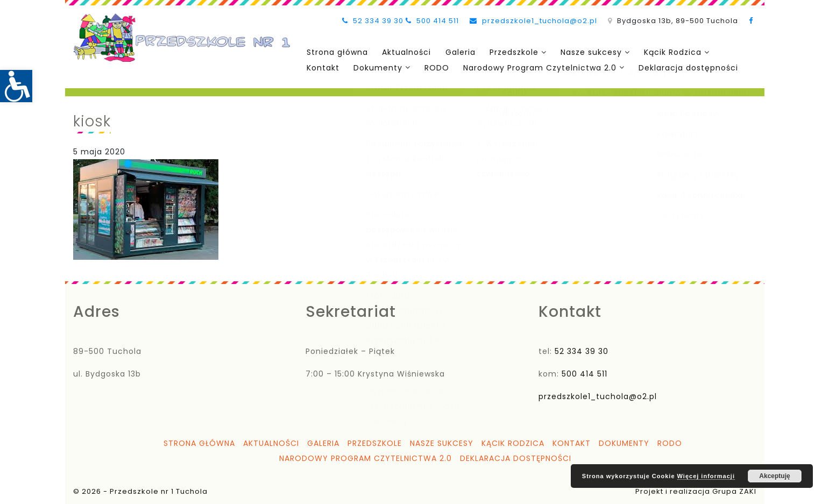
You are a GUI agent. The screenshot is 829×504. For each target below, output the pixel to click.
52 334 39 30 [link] (373, 21)
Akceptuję (774, 476)
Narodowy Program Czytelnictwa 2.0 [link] (538, 67)
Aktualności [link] (405, 52)
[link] (16, 86)
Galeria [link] (458, 52)
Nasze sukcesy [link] (588, 52)
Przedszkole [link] (511, 52)
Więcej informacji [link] (706, 476)
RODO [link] (435, 67)
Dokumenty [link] (377, 67)
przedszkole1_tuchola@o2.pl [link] (533, 21)
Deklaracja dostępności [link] (686, 67)
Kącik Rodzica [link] (669, 52)
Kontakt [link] (323, 67)
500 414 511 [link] (432, 21)
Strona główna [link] (337, 52)
